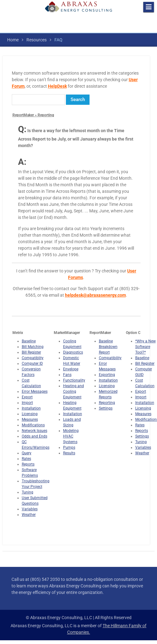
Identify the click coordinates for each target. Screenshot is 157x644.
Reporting (107, 403)
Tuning (28, 492)
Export (27, 397)
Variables (30, 509)
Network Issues (35, 431)
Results (69, 453)
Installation (31, 408)
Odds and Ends (35, 436)
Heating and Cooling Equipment (74, 391)
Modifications (33, 425)
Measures (30, 419)
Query (27, 453)
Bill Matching (33, 347)
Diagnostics (73, 352)
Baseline (29, 341)
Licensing (30, 414)
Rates (26, 459)
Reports (28, 464)
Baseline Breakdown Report (108, 347)
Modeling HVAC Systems (71, 436)
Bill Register (31, 352)
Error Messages (35, 391)
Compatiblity (33, 358)
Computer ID (32, 364)
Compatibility (110, 358)
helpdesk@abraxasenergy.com (95, 295)
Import (27, 403)
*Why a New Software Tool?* (145, 347)
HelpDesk (57, 86)
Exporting (107, 375)
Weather (29, 515)
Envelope (71, 369)
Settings (106, 408)
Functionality (74, 380)
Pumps (69, 447)
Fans (67, 375)
